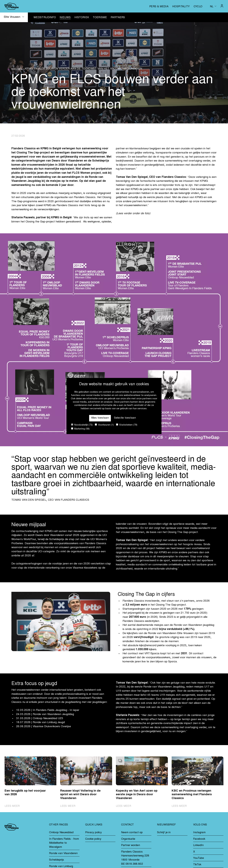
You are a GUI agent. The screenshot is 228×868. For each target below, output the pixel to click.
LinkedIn (198, 845)
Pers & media (159, 7)
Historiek (82, 18)
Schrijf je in (164, 833)
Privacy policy (93, 833)
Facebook (199, 839)
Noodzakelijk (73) (82, 425)
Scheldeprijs (57, 860)
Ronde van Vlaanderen (63, 854)
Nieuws (65, 18)
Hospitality (181, 7)
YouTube (199, 858)
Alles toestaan (100, 418)
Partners (118, 18)
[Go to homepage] (12, 6)
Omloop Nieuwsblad (61, 833)
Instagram (199, 833)
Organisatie (128, 839)
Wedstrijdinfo (45, 18)
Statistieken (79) (127, 425)
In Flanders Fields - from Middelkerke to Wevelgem (64, 843)
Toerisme (100, 18)
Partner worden (131, 845)
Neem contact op (132, 833)
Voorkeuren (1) (104, 425)
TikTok (197, 865)
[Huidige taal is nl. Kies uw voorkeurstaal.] (213, 6)
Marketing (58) (80, 429)
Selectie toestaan (125, 418)
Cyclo (198, 7)
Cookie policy (93, 839)
